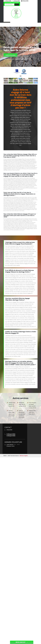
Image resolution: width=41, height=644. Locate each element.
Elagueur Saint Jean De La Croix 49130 (32, 412)
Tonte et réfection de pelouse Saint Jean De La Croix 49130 (22, 414)
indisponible (8, 1)
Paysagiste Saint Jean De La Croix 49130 (22, 404)
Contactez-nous (10, 55)
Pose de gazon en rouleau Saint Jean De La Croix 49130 (32, 405)
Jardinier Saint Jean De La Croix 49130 (12, 404)
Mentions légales (24, 456)
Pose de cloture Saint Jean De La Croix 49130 (11, 413)
